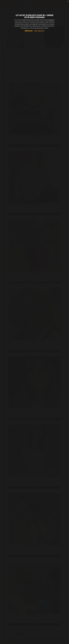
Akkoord (29, 31)
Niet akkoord (39, 31)
